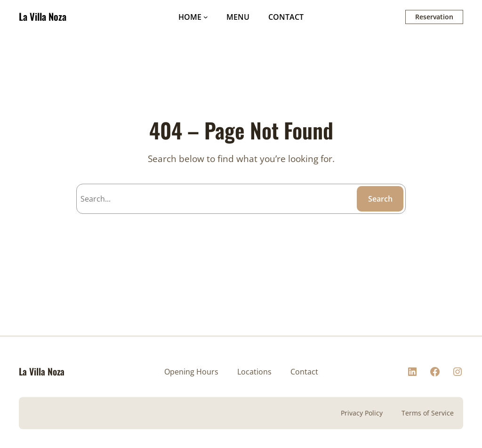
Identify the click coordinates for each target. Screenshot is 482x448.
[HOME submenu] (206, 17)
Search (380, 199)
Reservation (434, 17)
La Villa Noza (43, 16)
